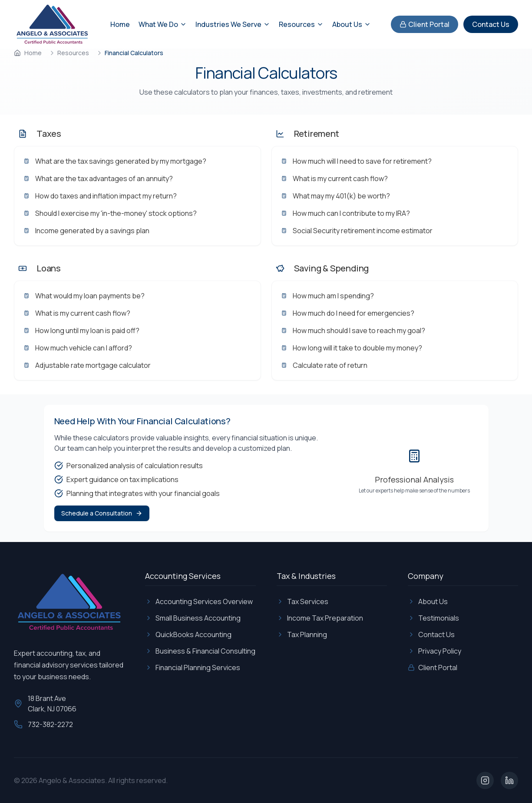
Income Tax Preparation (320, 618)
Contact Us (491, 24)
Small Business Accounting (193, 618)
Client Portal (425, 24)
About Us (428, 601)
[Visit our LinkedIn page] (509, 780)
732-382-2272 (50, 724)
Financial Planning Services (193, 668)
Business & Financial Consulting (200, 651)
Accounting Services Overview (199, 601)
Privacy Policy (435, 651)
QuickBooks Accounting (188, 634)
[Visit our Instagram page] (485, 780)
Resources (73, 53)
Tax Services (302, 601)
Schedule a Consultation (102, 513)
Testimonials (433, 618)
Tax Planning (302, 634)
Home (120, 24)
